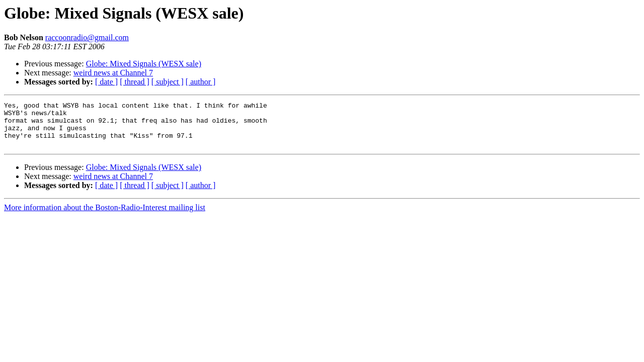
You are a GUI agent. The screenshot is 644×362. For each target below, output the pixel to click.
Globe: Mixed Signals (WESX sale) (144, 64)
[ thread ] (135, 82)
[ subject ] (168, 82)
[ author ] (201, 82)
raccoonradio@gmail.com (87, 37)
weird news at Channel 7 (113, 73)
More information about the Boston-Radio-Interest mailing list (105, 216)
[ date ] (106, 82)
